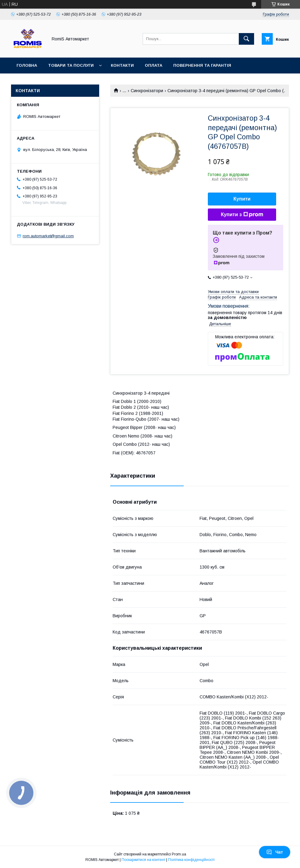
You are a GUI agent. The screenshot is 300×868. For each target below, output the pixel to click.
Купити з (242, 215)
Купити (242, 199)
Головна (27, 65)
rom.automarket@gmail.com (48, 236)
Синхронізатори (147, 91)
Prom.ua (179, 854)
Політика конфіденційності (191, 860)
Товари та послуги (71, 65)
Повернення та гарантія (202, 65)
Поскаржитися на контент (143, 860)
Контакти (122, 65)
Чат (275, 852)
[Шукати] (246, 39)
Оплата (154, 65)
